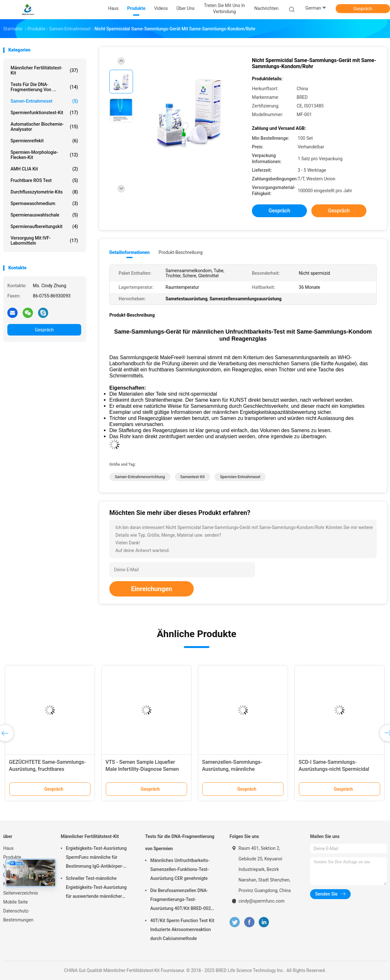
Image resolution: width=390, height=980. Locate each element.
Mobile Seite (16, 902)
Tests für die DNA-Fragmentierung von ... (44, 87)
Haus (8, 848)
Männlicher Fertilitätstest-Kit (44, 70)
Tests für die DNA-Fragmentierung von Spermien (180, 842)
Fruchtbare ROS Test (44, 180)
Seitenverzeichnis (21, 893)
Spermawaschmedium (44, 203)
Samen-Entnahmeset (44, 101)
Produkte (12, 857)
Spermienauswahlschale (44, 215)
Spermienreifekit (44, 141)
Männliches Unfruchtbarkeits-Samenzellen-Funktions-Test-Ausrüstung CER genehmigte (180, 869)
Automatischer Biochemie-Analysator (44, 127)
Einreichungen (152, 589)
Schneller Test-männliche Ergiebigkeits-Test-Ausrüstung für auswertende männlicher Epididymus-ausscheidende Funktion (96, 888)
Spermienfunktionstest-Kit (44, 113)
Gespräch (363, 9)
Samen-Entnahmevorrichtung (140, 477)
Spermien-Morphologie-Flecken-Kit (44, 155)
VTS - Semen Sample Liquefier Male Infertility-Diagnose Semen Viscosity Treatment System (142, 769)
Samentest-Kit (193, 477)
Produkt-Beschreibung (181, 252)
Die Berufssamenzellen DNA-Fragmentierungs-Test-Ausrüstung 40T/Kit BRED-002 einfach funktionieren (181, 900)
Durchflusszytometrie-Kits (44, 192)
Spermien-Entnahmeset (240, 477)
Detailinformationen (129, 252)
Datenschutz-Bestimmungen (18, 915)
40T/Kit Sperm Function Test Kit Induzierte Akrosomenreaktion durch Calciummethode (182, 929)
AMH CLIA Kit (44, 169)
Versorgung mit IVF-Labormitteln (44, 241)
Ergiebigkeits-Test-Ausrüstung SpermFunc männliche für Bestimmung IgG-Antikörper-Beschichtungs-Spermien (96, 858)
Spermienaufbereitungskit (44, 226)
